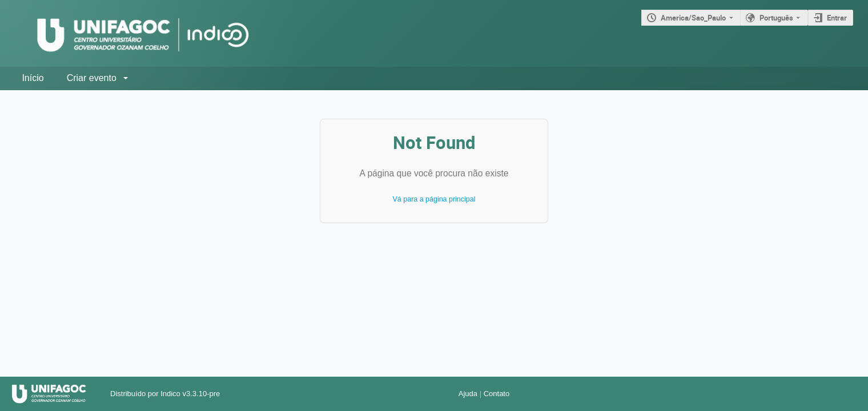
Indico (170, 394)
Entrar (837, 18)
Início (33, 78)
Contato (497, 394)
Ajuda (468, 394)
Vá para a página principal (434, 199)
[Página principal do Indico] (132, 33)
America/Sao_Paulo (693, 18)
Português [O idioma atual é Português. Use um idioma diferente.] (776, 18)
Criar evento (92, 78)
